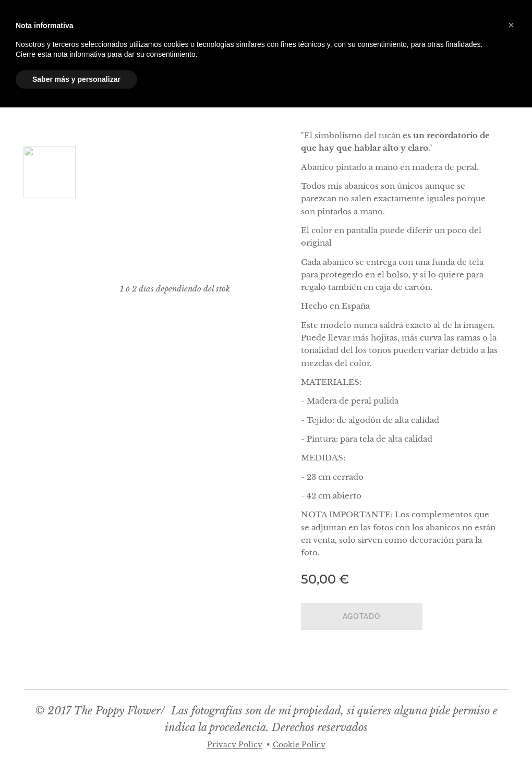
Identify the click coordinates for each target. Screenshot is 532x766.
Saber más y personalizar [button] (76, 79)
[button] (511, 25)
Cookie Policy (299, 745)
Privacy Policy (235, 745)
